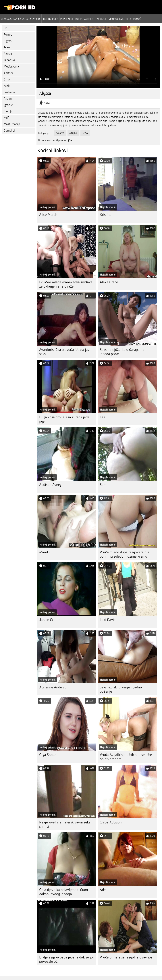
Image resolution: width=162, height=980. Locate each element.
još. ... (72, 140)
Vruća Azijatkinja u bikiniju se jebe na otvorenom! (126, 757)
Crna (7, 79)
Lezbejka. (10, 92)
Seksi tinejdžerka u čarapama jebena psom (122, 352)
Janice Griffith (50, 620)
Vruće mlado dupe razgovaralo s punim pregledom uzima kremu (124, 554)
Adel (103, 890)
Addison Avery (50, 485)
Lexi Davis (108, 620)
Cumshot (9, 131)
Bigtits (8, 41)
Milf (6, 118)
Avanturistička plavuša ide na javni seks (66, 352)
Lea (103, 417)
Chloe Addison (111, 822)
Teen (7, 47)
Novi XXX (35, 19)
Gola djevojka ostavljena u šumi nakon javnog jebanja (64, 892)
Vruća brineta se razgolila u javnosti (127, 957)
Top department (85, 19)
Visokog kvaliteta (120, 19)
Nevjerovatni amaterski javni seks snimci (65, 824)
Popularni (67, 19)
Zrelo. (7, 86)
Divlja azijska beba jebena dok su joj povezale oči (66, 959)
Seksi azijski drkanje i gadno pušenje (121, 689)
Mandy (44, 552)
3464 (47, 103)
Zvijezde (102, 19)
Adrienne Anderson (54, 687)
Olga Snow (47, 755)
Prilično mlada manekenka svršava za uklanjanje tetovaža (66, 284)
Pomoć (137, 19)
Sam (103, 485)
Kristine (106, 215)
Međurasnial (12, 67)
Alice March (48, 215)
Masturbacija (12, 124)
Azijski (8, 54)
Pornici (8, 35)
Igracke (8, 105)
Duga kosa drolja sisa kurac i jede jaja (64, 419)
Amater (8, 73)
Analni (8, 99)
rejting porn (50, 19)
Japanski (9, 60)
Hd (5, 28)
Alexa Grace (109, 282)
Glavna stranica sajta (14, 19)
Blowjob (9, 111)
